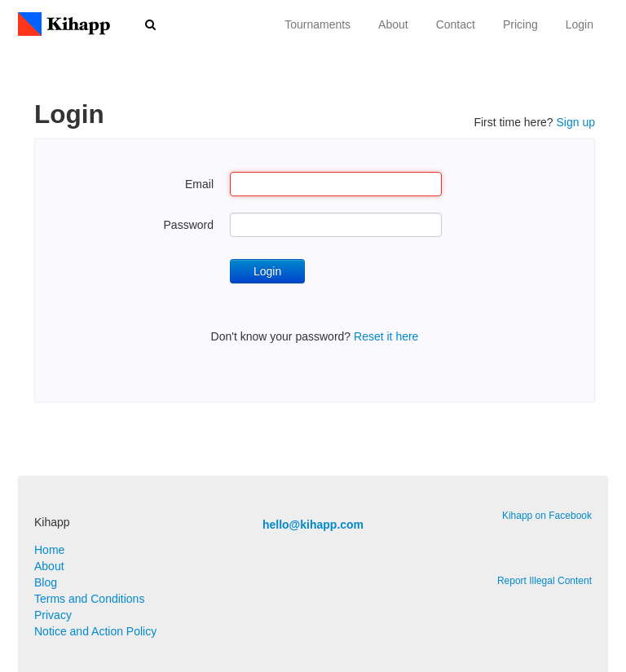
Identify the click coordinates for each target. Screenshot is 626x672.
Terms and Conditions (89, 599)
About (393, 24)
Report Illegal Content (544, 581)
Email (199, 184)
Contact (456, 24)
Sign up (576, 122)
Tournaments (317, 24)
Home (49, 550)
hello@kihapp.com (313, 525)
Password (189, 225)
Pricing (520, 24)
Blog (46, 582)
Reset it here (386, 336)
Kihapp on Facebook (547, 516)
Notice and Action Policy (95, 631)
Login (580, 24)
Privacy (53, 615)
